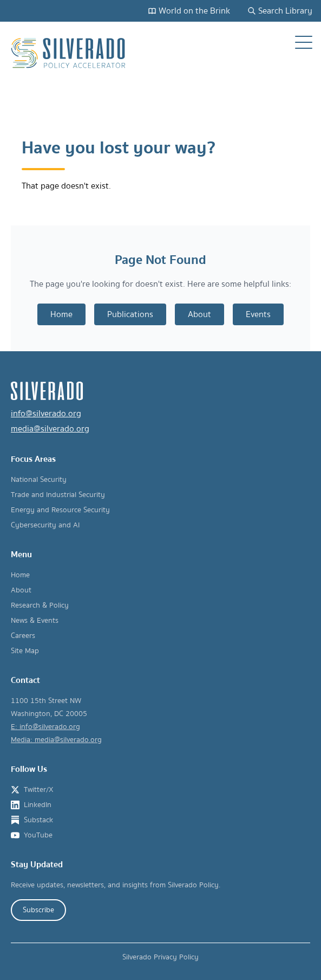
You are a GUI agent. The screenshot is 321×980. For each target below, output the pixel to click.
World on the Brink (189, 11)
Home (61, 314)
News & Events (35, 621)
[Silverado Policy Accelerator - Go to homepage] (69, 53)
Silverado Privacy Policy (161, 957)
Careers (23, 636)
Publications (130, 314)
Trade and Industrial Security (58, 495)
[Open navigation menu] (304, 42)
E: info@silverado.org (45, 727)
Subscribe (38, 910)
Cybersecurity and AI (45, 525)
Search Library (280, 11)
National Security (39, 480)
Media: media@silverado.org (56, 740)
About (199, 314)
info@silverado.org (46, 414)
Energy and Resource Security (60, 510)
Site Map (25, 651)
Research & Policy (40, 605)
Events (258, 314)
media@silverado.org (50, 429)
